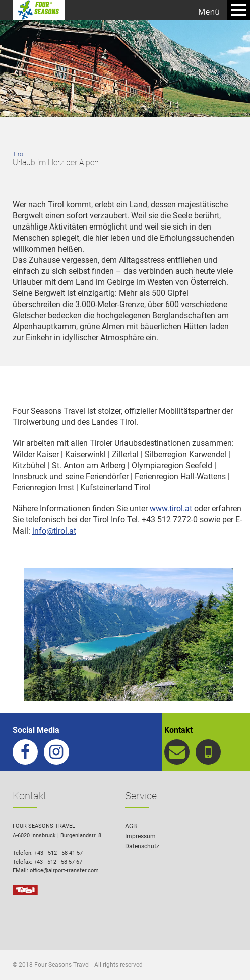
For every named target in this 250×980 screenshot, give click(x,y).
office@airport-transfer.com (64, 871)
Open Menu (239, 10)
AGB (131, 826)
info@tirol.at (54, 531)
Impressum (140, 836)
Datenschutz (142, 846)
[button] (228, 958)
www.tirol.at (171, 509)
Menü (209, 12)
